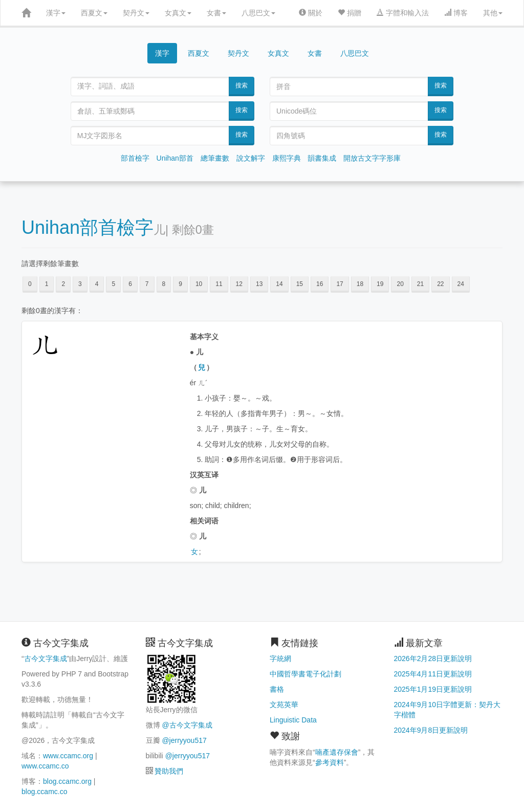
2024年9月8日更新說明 (431, 730)
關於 (311, 13)
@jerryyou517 (184, 740)
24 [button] (461, 284)
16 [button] (320, 284)
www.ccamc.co (45, 766)
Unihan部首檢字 (88, 227)
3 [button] (80, 284)
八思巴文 (258, 13)
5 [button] (113, 284)
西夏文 (94, 13)
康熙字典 (287, 158)
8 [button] (164, 284)
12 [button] (239, 284)
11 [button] (219, 284)
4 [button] (97, 284)
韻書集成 (322, 158)
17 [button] (340, 284)
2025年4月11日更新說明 (433, 674)
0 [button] (30, 284)
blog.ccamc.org (67, 781)
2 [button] (63, 284)
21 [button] (420, 284)
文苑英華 (284, 705)
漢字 (56, 13)
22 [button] (440, 284)
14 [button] (279, 284)
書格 (277, 689)
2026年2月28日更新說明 (433, 659)
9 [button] (180, 284)
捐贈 (350, 13)
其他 (493, 13)
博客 (456, 13)
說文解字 (251, 158)
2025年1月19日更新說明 (433, 689)
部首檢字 (135, 158)
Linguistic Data (293, 720)
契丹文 (136, 13)
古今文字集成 (46, 659)
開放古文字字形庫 (372, 158)
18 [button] (360, 284)
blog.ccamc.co (44, 792)
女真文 (178, 13)
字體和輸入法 (403, 13)
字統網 (280, 659)
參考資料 (330, 762)
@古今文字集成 (187, 725)
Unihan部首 (175, 158)
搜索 (242, 85)
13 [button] (259, 284)
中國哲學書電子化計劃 (305, 674)
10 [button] (199, 284)
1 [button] (47, 284)
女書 (216, 13)
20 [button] (400, 284)
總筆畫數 (215, 158)
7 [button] (147, 284)
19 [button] (380, 284)
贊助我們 (169, 771)
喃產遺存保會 (337, 752)
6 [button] (130, 284)
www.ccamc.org (68, 756)
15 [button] (300, 284)
